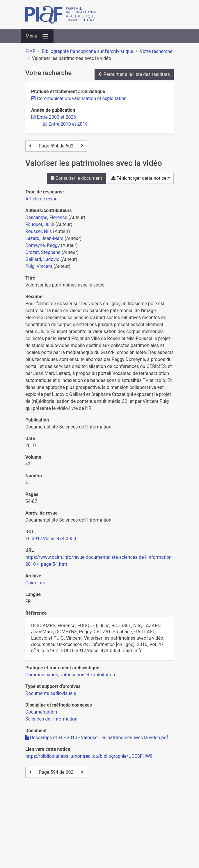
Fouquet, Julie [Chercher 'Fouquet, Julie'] (40, 224)
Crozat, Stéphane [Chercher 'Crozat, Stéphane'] (43, 252)
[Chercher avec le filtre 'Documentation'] (41, 712)
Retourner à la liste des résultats (134, 74)
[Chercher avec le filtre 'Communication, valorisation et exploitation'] (70, 675)
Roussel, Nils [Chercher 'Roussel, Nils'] (39, 231)
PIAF (30, 51)
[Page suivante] (82, 146)
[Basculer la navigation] (37, 36)
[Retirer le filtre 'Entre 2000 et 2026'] (56, 117)
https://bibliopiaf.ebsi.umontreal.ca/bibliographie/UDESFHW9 (89, 756)
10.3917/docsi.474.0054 (51, 539)
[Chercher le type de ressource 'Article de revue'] (41, 199)
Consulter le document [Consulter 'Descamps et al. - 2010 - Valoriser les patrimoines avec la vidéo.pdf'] (76, 178)
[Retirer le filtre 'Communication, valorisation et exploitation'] (82, 98)
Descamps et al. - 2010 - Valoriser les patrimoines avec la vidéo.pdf (97, 738)
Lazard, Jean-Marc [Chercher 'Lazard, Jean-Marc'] (44, 238)
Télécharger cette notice (139, 178)
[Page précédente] (30, 146)
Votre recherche (156, 51)
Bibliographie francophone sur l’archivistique (87, 51)
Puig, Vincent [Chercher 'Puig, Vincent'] (39, 266)
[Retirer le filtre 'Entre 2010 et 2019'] (68, 124)
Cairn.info (35, 583)
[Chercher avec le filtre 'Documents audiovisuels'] (51, 693)
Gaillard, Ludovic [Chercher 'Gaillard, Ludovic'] (42, 259)
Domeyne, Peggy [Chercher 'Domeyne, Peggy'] (42, 245)
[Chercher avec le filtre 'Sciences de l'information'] (51, 719)
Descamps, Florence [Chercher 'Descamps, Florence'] (46, 217)
